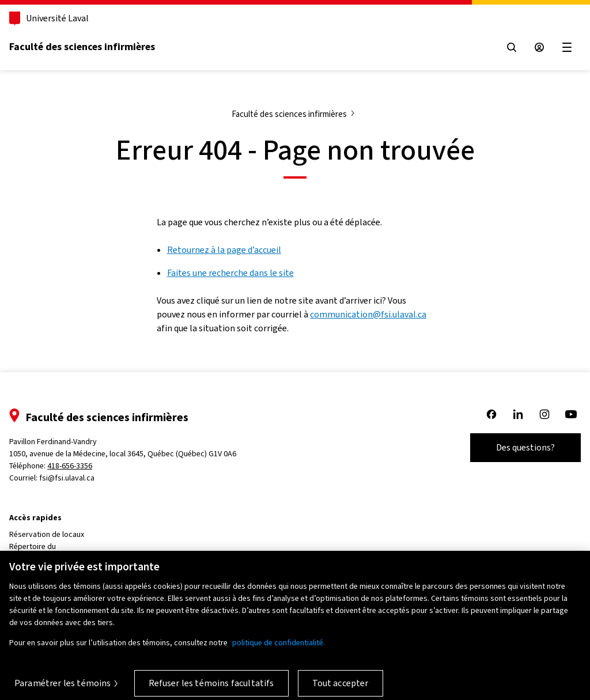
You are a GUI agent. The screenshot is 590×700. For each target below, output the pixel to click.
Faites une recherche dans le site (230, 273)
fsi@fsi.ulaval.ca (67, 478)
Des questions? (525, 447)
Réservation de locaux (47, 534)
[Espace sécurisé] (539, 47)
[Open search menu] (512, 47)
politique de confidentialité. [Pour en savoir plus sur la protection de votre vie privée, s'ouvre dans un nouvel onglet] (279, 649)
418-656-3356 (70, 466)
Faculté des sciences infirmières (82, 47)
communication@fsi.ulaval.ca (368, 314)
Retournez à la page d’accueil (224, 250)
